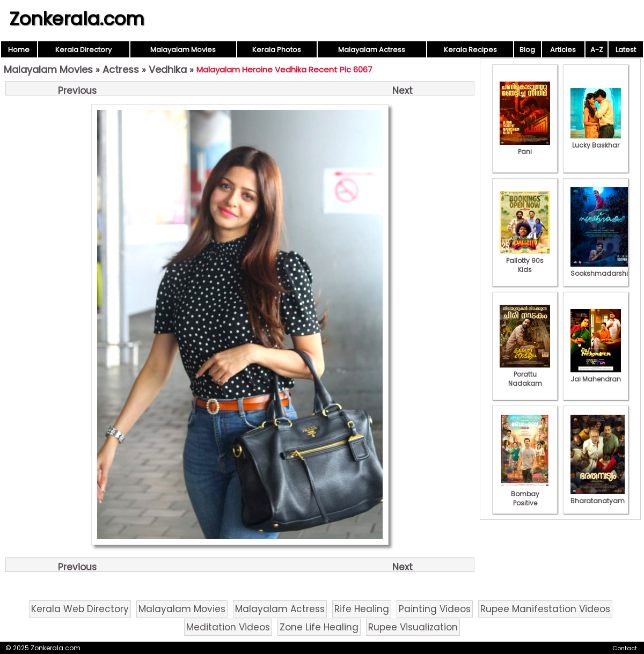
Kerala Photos (277, 50)
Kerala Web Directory (80, 609)
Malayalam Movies (183, 50)
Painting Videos (435, 609)
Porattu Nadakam (525, 374)
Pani (525, 147)
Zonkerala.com (77, 19)
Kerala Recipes (470, 50)
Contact (625, 648)
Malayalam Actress (372, 50)
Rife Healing (362, 609)
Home (19, 50)
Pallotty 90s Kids (525, 260)
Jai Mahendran (596, 374)
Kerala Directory (83, 50)
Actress (121, 69)
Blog (527, 50)
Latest (626, 50)
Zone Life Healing (319, 627)
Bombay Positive (525, 494)
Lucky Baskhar (596, 141)
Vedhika (168, 69)
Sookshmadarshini (602, 269)
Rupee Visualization (413, 627)
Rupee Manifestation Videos (545, 609)
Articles (563, 50)
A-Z (597, 50)
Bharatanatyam (598, 496)
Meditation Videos (228, 627)
